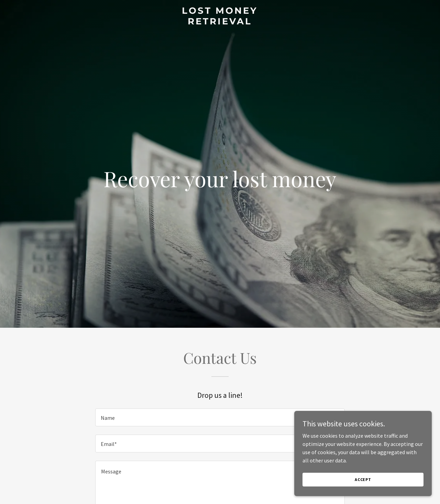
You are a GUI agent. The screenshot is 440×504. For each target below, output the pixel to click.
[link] (220, 22)
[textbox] (220, 417)
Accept (363, 479)
